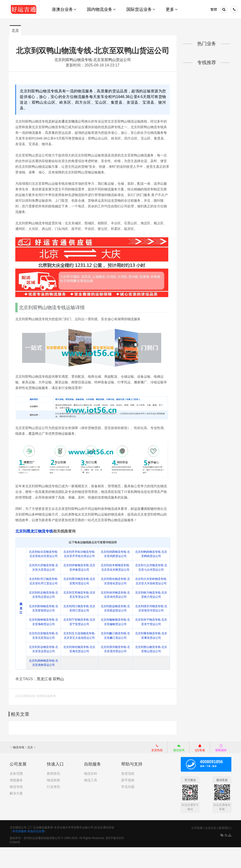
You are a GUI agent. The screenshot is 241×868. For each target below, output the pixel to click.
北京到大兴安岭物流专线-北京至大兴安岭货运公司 (151, 596)
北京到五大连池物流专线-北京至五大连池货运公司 (80, 655)
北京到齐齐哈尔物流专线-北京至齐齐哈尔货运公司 (80, 564)
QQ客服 (200, 769)
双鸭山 (59, 700)
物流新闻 (53, 801)
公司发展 (197, 849)
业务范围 (16, 794)
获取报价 (221, 769)
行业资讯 (53, 807)
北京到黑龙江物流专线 (35, 539)
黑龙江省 (45, 700)
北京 (15, 31)
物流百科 (91, 794)
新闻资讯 (53, 794)
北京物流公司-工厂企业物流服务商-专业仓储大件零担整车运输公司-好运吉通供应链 (62, 848)
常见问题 (128, 807)
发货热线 (157, 769)
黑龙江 (22, 623)
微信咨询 (177, 769)
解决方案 (16, 814)
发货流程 (128, 794)
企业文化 (211, 849)
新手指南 (128, 801)
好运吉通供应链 (143, 517)
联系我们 (224, 849)
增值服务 (16, 801)
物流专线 (19, 768)
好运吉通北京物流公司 (69, 131)
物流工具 (91, 801)
